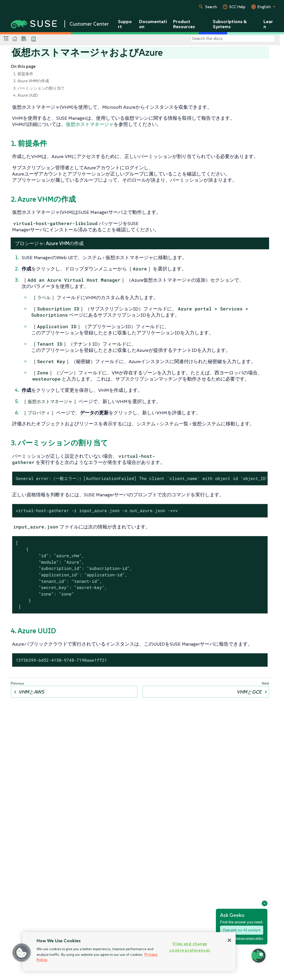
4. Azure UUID (26, 95)
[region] (129, 952)
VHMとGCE (249, 692)
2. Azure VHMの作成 (31, 81)
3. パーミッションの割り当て (39, 88)
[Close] (229, 940)
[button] (22, 953)
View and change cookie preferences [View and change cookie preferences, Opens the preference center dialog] (190, 947)
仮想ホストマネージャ (90, 124)
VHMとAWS (31, 692)
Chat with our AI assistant (242, 930)
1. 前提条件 (23, 74)
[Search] (233, 39)
